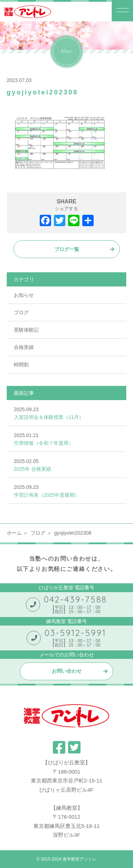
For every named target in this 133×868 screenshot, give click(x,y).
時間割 (21, 365)
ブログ (21, 312)
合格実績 (24, 347)
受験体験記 (26, 330)
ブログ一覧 (67, 249)
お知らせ (24, 295)
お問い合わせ (67, 671)
